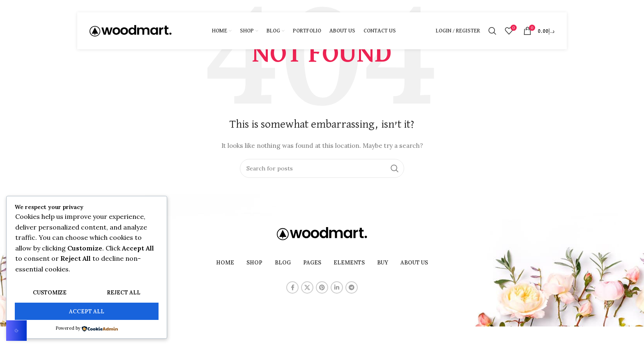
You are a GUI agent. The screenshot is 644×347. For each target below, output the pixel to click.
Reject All (124, 293)
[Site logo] (131, 30)
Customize (50, 293)
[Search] (492, 31)
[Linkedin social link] (337, 287)
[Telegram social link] (352, 287)
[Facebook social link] (292, 287)
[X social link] (307, 287)
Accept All (87, 311)
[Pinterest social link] (322, 287)
